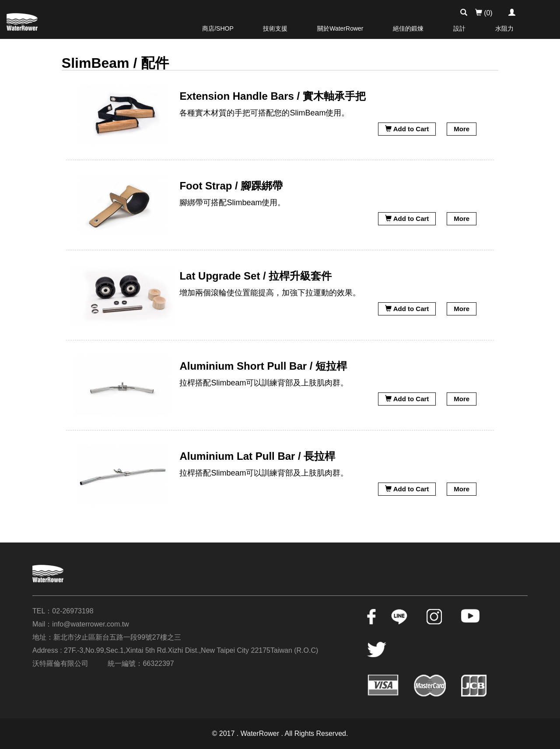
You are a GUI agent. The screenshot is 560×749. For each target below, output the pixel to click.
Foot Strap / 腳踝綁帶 (231, 186)
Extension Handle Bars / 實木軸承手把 (272, 96)
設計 (459, 28)
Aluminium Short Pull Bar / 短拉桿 (263, 366)
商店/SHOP (218, 28)
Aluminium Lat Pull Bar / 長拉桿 (257, 456)
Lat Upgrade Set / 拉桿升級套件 (255, 276)
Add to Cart (407, 129)
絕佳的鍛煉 (408, 28)
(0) (484, 13)
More (462, 129)
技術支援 (275, 28)
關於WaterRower (340, 28)
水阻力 (504, 28)
